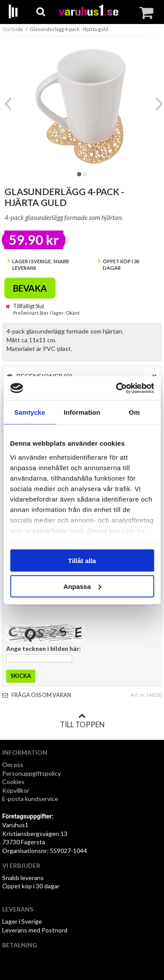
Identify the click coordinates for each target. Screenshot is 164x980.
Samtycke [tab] (30, 412)
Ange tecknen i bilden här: (44, 648)
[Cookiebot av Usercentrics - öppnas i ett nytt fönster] (117, 388)
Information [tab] (82, 412)
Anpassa (82, 586)
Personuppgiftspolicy (31, 773)
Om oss (13, 765)
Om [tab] (134, 412)
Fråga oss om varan (37, 695)
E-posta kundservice (31, 799)
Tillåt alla (82, 561)
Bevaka (30, 288)
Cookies (13, 782)
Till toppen (82, 721)
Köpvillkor (16, 790)
